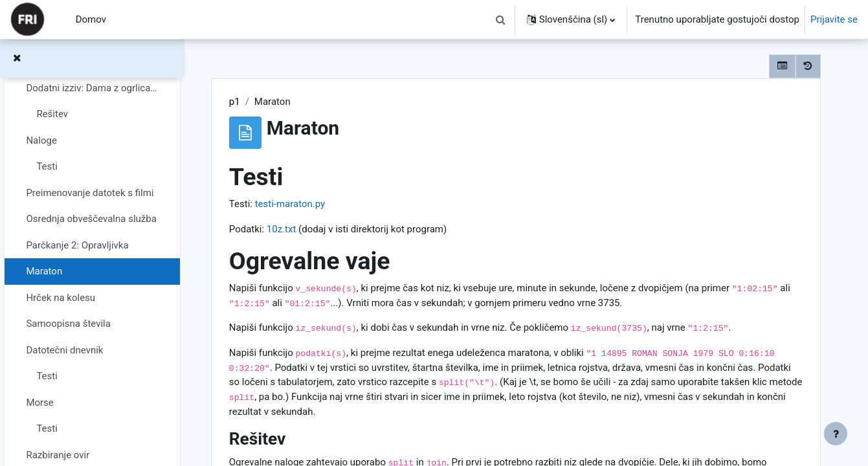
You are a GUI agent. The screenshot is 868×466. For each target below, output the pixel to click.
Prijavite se (834, 19)
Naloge (41, 140)
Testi (47, 166)
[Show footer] (836, 434)
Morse (39, 403)
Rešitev (52, 114)
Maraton (44, 271)
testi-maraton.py (290, 204)
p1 (235, 102)
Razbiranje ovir (58, 455)
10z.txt (282, 229)
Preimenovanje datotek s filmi (90, 193)
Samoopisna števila (68, 324)
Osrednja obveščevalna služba (91, 219)
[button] (501, 19)
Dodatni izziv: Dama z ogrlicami (92, 88)
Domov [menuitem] (91, 19)
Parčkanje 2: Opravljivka (77, 245)
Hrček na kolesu (61, 298)
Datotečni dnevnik (64, 350)
